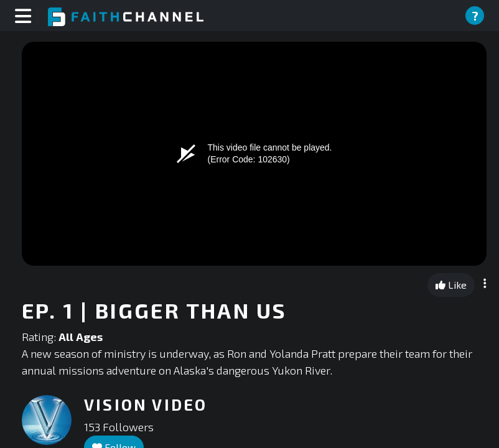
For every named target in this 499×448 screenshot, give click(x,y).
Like (451, 285)
